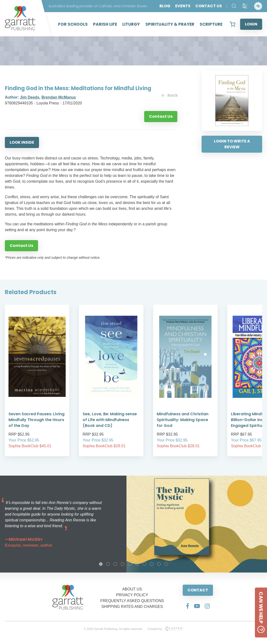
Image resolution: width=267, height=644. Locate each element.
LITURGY (131, 24)
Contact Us (161, 116)
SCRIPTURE (211, 24)
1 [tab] (101, 564)
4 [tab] (123, 564)
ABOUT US (132, 589)
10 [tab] (166, 564)
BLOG (165, 6)
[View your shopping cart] (232, 24)
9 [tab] (159, 564)
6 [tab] (137, 564)
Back (169, 95)
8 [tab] (152, 564)
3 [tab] (115, 564)
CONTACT (198, 590)
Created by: (165, 629)
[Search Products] (234, 6)
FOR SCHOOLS (73, 24)
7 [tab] (144, 564)
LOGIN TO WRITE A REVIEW (232, 144)
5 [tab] (130, 564)
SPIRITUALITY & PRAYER (170, 24)
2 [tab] (108, 564)
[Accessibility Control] (258, 6)
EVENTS (183, 6)
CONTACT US (209, 6)
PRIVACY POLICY (132, 595)
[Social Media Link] (188, 606)
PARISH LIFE (105, 24)
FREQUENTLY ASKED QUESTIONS (132, 601)
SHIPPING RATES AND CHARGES (132, 607)
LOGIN (251, 24)
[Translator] (245, 6)
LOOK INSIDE (22, 142)
